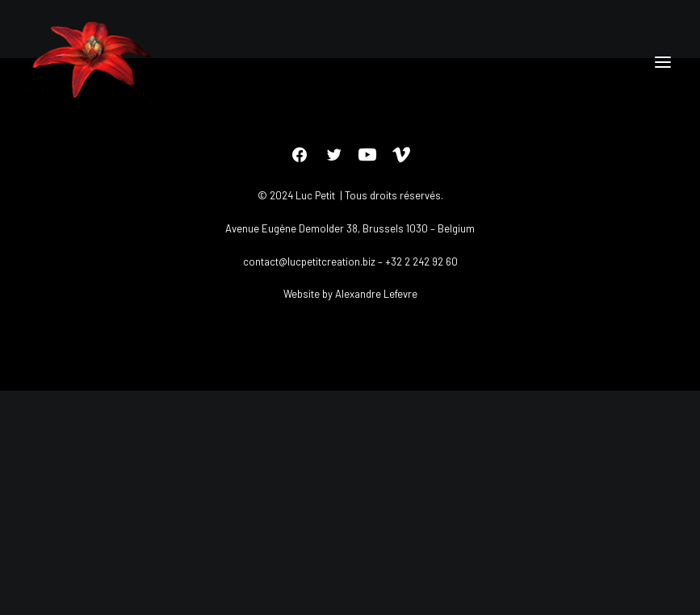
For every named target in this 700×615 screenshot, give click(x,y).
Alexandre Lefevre (376, 294)
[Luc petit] (92, 62)
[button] (663, 62)
